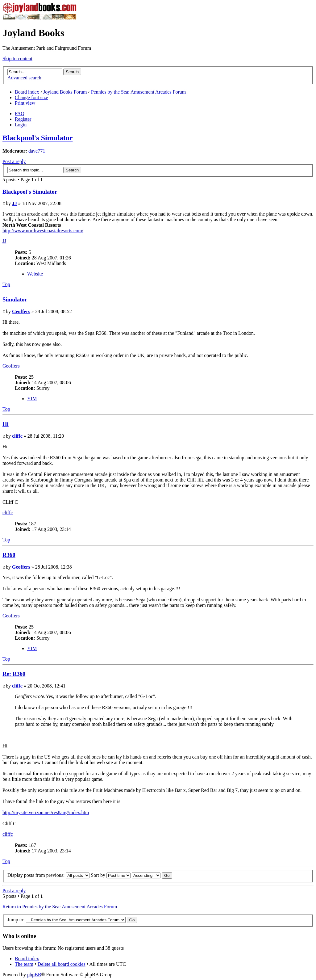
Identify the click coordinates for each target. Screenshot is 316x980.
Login (21, 125)
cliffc (17, 436)
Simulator (15, 299)
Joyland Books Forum (65, 92)
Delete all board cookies (62, 964)
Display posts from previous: (48, 875)
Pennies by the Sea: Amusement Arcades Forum (139, 92)
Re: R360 (14, 674)
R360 (9, 555)
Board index (27, 92)
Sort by (111, 875)
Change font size (31, 97)
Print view (25, 103)
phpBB (34, 975)
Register (23, 119)
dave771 (37, 151)
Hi (6, 424)
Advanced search (24, 78)
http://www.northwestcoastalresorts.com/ (43, 231)
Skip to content (17, 59)
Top (6, 284)
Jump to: (16, 920)
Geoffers (21, 311)
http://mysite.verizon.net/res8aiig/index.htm (46, 812)
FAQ (20, 114)
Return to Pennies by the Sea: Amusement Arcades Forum (60, 907)
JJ (15, 203)
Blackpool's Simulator (37, 138)
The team (24, 964)
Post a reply (14, 161)
